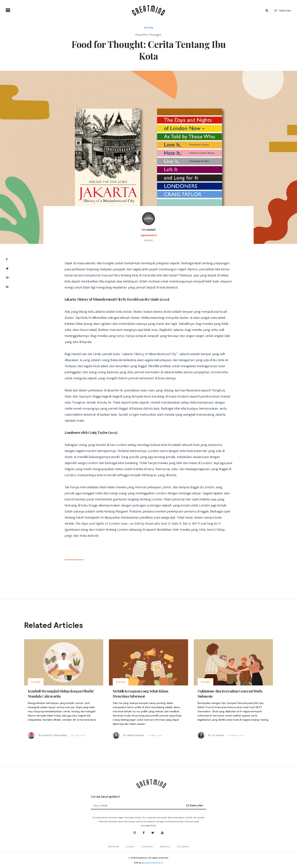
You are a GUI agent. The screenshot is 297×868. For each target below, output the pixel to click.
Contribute (147, 846)
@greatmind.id (148, 235)
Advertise (165, 846)
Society (149, 27)
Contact (130, 846)
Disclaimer (183, 846)
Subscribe (283, 10)
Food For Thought (148, 35)
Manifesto (113, 846)
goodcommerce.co (153, 863)
